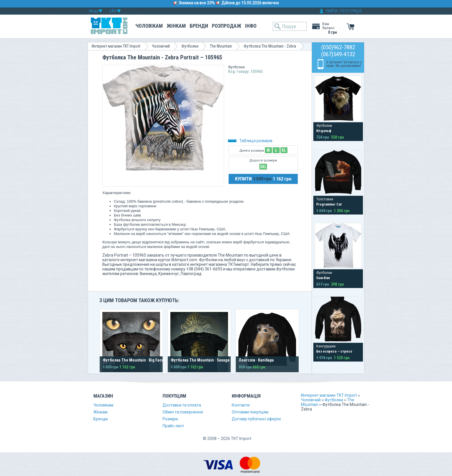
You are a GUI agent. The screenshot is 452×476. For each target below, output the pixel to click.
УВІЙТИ (331, 11)
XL (284, 150)
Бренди (199, 26)
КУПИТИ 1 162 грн (263, 179)
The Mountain (221, 46)
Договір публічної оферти (256, 419)
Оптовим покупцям (250, 412)
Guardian (323, 278)
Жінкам (176, 26)
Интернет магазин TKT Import (116, 46)
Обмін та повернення (183, 412)
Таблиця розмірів (250, 141)
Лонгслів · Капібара (256, 360)
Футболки (190, 46)
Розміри (170, 419)
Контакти (241, 405)
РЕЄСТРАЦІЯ (351, 11)
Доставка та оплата (182, 405)
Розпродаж (227, 26)
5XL (263, 167)
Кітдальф (324, 131)
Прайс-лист (173, 426)
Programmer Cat (329, 204)
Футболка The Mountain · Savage (200, 360)
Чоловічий (161, 46)
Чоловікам (149, 26)
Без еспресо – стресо (334, 351)
